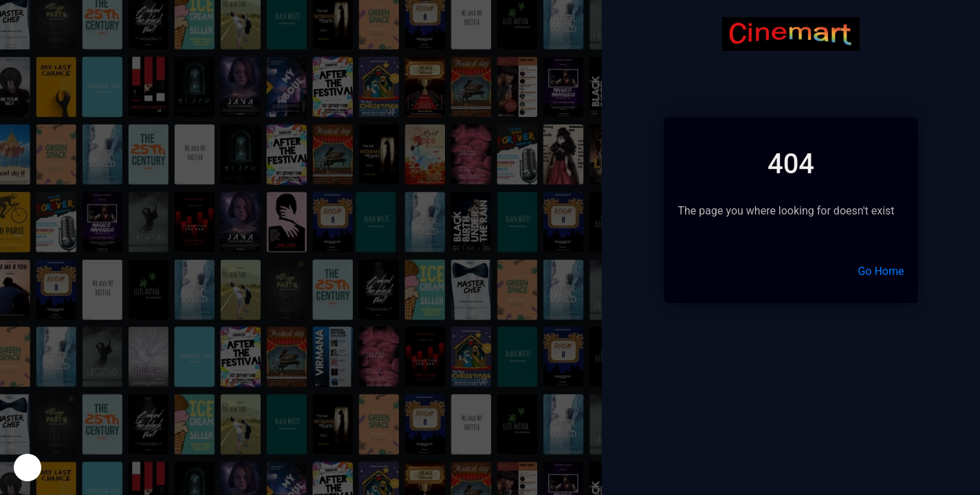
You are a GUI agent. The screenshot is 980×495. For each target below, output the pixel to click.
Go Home (881, 271)
